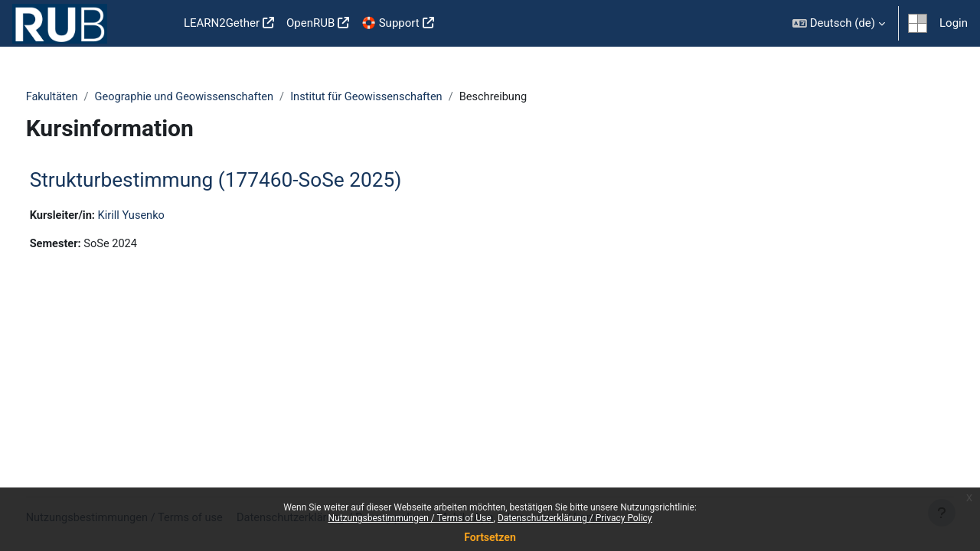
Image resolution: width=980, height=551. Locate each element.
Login (954, 23)
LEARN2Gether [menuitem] (222, 23)
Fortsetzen (490, 537)
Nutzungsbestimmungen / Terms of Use (410, 518)
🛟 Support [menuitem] (390, 23)
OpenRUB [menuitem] (310, 23)
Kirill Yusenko (163, 217)
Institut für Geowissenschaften (405, 97)
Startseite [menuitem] (153, 24)
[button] (839, 23)
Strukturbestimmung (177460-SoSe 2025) (244, 181)
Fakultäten (81, 97)
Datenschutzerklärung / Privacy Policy (575, 518)
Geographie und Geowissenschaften (217, 97)
